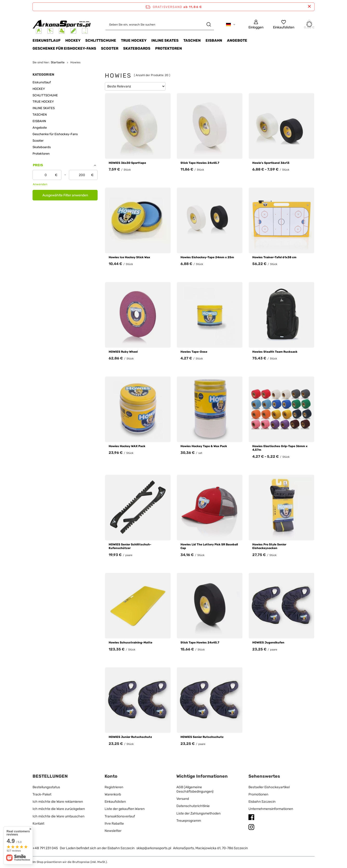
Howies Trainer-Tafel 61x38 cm (274, 257)
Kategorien (43, 75)
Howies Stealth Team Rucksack (275, 352)
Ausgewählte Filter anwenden (65, 195)
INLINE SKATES (165, 40)
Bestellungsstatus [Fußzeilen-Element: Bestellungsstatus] (46, 787)
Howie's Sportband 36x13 (271, 163)
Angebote (237, 40)
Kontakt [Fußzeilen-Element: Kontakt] (38, 824)
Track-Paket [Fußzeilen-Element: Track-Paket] (42, 794)
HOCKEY (73, 40)
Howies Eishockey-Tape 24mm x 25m (207, 257)
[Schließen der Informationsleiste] (309, 7)
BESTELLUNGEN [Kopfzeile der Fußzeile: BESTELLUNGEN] (50, 776)
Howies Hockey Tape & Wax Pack (204, 446)
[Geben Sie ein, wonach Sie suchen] (160, 24)
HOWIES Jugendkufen (268, 643)
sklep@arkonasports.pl (154, 848)
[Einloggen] (256, 24)
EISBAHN (214, 40)
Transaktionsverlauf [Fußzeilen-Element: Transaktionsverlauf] (120, 816)
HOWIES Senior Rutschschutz (202, 737)
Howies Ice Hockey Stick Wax (129, 257)
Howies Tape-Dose (194, 352)
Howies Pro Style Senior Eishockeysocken (269, 546)
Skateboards (137, 48)
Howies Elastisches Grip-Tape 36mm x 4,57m (280, 448)
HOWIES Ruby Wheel (123, 352)
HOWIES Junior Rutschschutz (130, 737)
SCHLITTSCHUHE (101, 40)
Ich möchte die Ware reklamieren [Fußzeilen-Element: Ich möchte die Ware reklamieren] (58, 802)
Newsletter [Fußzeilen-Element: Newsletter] (113, 831)
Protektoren (169, 48)
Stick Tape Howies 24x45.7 (200, 163)
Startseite (58, 62)
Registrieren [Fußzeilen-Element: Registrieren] (114, 787)
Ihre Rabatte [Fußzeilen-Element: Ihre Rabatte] (114, 824)
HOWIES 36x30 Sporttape (127, 163)
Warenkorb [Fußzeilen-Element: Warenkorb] (113, 794)
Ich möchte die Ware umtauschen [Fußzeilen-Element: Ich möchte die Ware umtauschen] (58, 816)
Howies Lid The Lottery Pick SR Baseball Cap (209, 546)
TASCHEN (192, 40)
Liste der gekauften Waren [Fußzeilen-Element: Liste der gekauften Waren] (125, 809)
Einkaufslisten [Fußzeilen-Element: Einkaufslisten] (115, 802)
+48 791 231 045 (45, 848)
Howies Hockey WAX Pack (127, 446)
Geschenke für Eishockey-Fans (64, 48)
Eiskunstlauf (47, 40)
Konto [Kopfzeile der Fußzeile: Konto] (111, 776)
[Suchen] (209, 24)
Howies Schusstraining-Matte (130, 643)
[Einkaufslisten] (284, 24)
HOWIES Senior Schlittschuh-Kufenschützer (130, 546)
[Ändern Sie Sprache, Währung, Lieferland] (231, 25)
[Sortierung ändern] (135, 86)
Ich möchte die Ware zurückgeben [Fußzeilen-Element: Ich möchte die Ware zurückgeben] (59, 809)
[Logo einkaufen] (62, 25)
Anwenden (40, 184)
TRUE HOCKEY (134, 40)
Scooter (110, 48)
